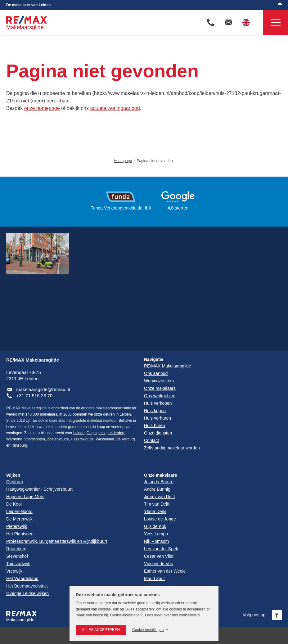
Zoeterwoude (58, 439)
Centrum (15, 482)
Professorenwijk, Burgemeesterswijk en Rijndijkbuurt (57, 541)
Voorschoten (35, 439)
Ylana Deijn (155, 511)
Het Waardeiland (22, 579)
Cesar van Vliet (159, 556)
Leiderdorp (117, 433)
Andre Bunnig (157, 489)
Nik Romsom (156, 541)
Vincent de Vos (158, 564)
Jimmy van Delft (160, 497)
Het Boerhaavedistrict (27, 586)
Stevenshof (17, 556)
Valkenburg (126, 439)
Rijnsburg (19, 445)
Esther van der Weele (165, 571)
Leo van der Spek (161, 549)
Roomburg (16, 549)
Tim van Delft (157, 504)
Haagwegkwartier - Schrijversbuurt (39, 489)
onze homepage (42, 108)
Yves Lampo (156, 534)
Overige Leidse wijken (27, 593)
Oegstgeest (96, 433)
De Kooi (14, 504)
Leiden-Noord (19, 511)
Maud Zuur (155, 579)
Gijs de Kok (155, 526)
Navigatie (272, 23)
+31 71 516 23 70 (34, 396)
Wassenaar (105, 439)
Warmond (14, 439)
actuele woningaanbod (115, 108)
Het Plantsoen (20, 534)
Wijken (13, 475)
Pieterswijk (17, 526)
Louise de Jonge (160, 519)
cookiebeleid (189, 615)
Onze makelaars (161, 475)
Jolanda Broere (159, 482)
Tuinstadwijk (18, 564)
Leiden (79, 433)
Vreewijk (14, 571)
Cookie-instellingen (148, 630)
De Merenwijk (19, 519)
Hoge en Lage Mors (25, 497)
